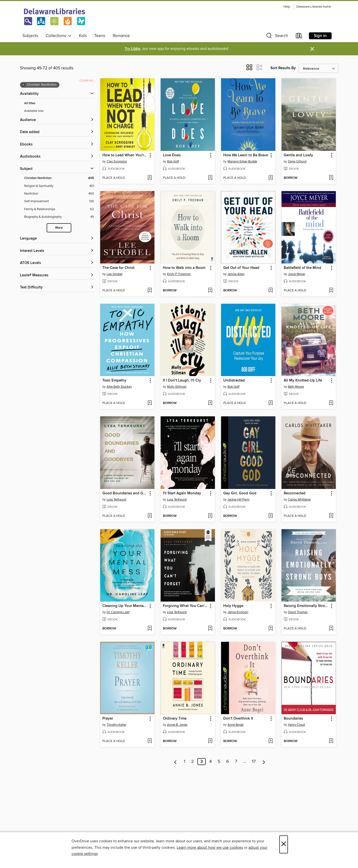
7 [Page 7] (236, 762)
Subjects (30, 36)
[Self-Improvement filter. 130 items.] (59, 201)
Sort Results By (283, 68)
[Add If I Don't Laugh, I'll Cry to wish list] (210, 403)
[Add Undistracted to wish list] (271, 403)
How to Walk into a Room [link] (184, 268)
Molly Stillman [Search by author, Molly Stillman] (177, 387)
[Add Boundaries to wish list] (331, 741)
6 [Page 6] (228, 762)
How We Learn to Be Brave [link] (246, 155)
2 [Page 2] (193, 762)
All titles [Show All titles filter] (30, 103)
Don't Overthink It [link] (238, 719)
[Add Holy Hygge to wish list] (271, 629)
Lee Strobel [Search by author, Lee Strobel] (114, 274)
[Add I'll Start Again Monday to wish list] (210, 516)
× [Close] (284, 844)
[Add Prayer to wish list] (150, 741)
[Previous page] (176, 762)
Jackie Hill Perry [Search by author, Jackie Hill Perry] (238, 500)
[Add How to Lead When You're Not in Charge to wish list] (150, 178)
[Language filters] (57, 239)
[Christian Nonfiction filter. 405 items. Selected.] (59, 178)
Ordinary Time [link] (175, 719)
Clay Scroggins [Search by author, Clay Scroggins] (117, 161)
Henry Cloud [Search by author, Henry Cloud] (296, 725)
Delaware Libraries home (314, 7)
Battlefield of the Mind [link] (302, 268)
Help (287, 7)
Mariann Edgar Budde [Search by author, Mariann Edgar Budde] (242, 161)
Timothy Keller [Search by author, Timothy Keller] (116, 725)
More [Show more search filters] (59, 228)
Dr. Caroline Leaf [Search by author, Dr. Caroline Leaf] (118, 612)
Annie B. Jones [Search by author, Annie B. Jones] (177, 725)
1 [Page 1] (185, 762)
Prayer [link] (108, 719)
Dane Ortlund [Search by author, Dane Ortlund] (297, 161)
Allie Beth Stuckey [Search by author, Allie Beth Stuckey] (119, 387)
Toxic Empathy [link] (114, 381)
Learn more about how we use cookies (210, 848)
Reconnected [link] (295, 493)
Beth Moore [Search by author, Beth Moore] (296, 387)
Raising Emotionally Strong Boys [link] (306, 606)
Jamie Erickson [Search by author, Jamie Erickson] (238, 612)
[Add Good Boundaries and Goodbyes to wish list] (150, 516)
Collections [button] (59, 36)
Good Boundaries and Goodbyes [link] (125, 493)
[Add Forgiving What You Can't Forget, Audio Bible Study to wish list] (210, 629)
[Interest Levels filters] (57, 251)
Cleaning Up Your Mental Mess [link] (125, 606)
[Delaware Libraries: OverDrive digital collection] (55, 17)
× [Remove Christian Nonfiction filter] (23, 85)
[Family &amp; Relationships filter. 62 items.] (59, 209)
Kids (83, 36)
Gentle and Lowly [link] (298, 155)
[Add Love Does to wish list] (210, 178)
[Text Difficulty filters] (57, 288)
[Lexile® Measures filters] (57, 275)
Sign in (320, 36)
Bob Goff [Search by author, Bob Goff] (173, 161)
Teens (100, 36)
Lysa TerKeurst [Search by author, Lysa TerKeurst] (116, 500)
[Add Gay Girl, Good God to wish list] (271, 516)
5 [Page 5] (219, 762)
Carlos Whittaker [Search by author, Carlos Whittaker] (299, 500)
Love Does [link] (172, 155)
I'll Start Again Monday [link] (182, 493)
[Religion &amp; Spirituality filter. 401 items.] (59, 186)
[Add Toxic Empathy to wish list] (150, 403)
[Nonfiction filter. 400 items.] (59, 194)
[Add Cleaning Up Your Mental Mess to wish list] (150, 629)
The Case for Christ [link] (118, 268)
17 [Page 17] (254, 762)
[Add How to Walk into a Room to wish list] (210, 291)
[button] (277, 37)
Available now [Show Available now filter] (34, 111)
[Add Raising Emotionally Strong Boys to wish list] (331, 629)
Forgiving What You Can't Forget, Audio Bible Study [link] (185, 606)
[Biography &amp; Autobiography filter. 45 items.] (59, 217)
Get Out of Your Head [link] (241, 268)
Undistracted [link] (234, 381)
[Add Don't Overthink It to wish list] (271, 741)
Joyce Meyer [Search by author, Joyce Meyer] (297, 274)
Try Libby (132, 49)
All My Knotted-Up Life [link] (303, 381)
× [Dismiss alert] (312, 49)
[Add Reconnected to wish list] (331, 516)
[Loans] (299, 37)
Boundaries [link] (293, 719)
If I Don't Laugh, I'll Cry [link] (182, 381)
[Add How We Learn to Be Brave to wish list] (271, 178)
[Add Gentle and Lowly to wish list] (331, 178)
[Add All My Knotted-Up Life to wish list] (331, 403)
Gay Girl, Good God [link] (240, 493)
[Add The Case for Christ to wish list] (150, 291)
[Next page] (264, 762)
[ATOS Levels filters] (57, 263)
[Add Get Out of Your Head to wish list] (271, 291)
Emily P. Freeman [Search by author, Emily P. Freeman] (179, 274)
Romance (121, 36)
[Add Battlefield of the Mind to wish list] (331, 291)
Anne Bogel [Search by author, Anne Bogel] (236, 725)
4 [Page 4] (210, 762)
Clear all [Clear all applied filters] (87, 81)
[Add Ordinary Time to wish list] (210, 741)
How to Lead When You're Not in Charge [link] (125, 155)
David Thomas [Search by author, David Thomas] (298, 612)
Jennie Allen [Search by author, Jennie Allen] (236, 274)
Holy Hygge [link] (233, 606)
